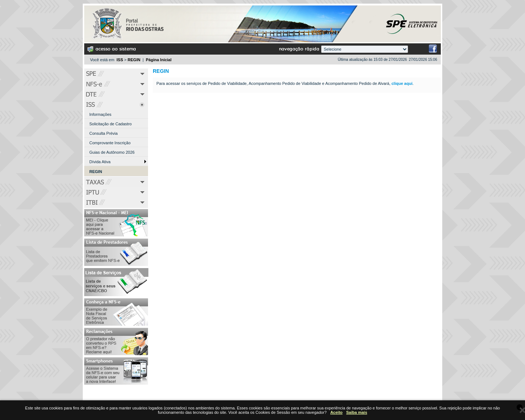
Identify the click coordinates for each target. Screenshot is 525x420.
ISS (120, 60)
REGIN (134, 60)
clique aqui (402, 83)
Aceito (337, 412)
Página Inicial (159, 60)
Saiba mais (357, 412)
